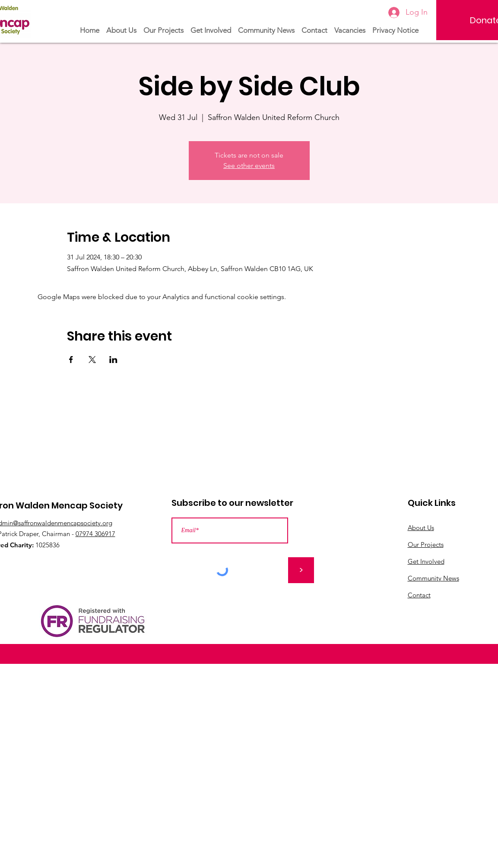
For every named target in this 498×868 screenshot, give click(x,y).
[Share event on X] (92, 360)
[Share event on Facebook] (71, 360)
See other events (249, 166)
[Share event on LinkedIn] (113, 360)
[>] (301, 570)
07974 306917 (95, 534)
